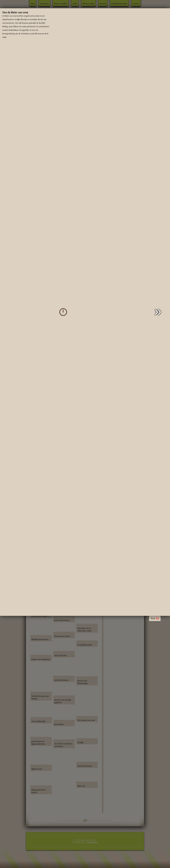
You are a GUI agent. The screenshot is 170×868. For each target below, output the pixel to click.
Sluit (155, 618)
